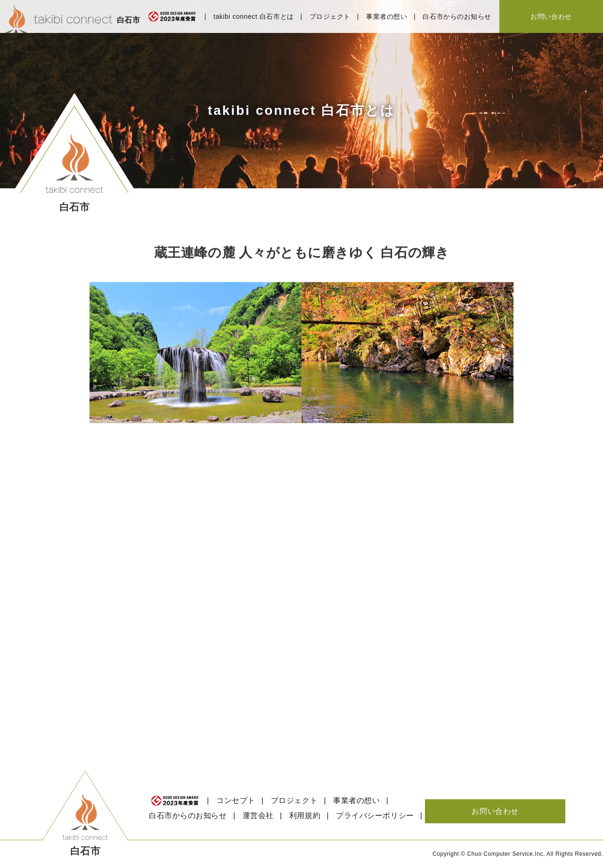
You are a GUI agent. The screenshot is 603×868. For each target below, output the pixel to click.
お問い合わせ (551, 16)
